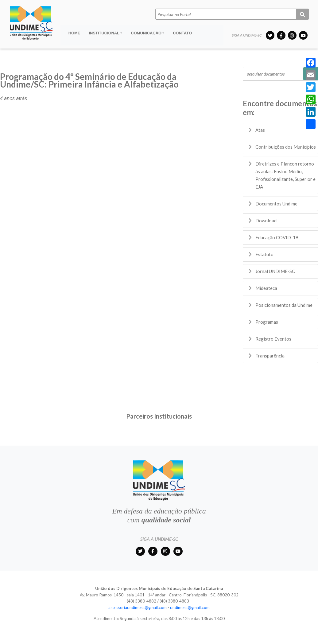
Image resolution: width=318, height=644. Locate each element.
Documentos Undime (276, 204)
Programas (267, 322)
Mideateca (266, 288)
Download (266, 221)
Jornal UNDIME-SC (275, 271)
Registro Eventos (273, 339)
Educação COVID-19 (277, 237)
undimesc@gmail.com (190, 607)
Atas (260, 130)
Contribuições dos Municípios (286, 147)
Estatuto (264, 254)
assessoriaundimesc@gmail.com (138, 607)
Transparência (270, 356)
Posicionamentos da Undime (284, 305)
